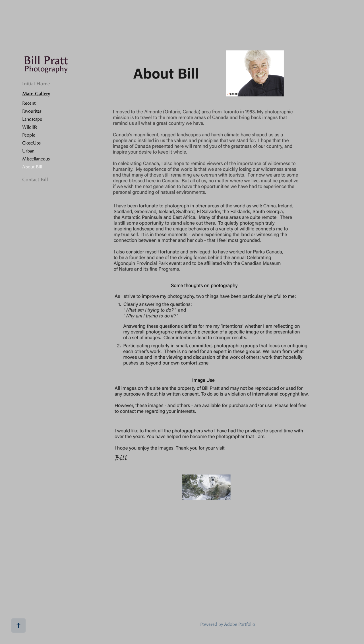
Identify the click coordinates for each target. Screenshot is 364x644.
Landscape (32, 119)
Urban (28, 151)
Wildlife (30, 127)
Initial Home (36, 84)
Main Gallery (36, 94)
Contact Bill (35, 179)
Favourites (32, 111)
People (29, 135)
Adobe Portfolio (240, 624)
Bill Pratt (46, 60)
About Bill (32, 167)
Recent (29, 103)
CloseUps (31, 143)
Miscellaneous (36, 159)
